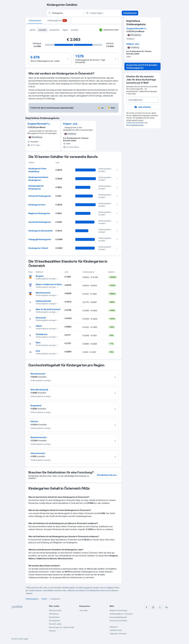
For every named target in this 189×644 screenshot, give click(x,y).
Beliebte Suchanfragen (119, 610)
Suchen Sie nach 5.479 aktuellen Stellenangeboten (142, 66)
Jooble (26, 639)
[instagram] (153, 607)
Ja (101, 108)
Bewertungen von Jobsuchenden (62, 627)
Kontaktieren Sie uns (107, 475)
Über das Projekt (55, 610)
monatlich (42, 30)
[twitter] (160, 607)
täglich (65, 30)
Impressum (114, 627)
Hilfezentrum (54, 614)
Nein (111, 108)
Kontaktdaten (54, 617)
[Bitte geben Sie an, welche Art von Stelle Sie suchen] (65, 13)
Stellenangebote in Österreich (121, 614)
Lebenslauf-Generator (118, 634)
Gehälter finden (116, 630)
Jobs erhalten (143, 107)
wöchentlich (54, 30)
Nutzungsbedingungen (135, 125)
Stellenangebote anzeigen (108, 170)
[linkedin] (167, 607)
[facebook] (146, 607)
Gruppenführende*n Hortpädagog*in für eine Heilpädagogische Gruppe (40, 124)
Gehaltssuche (130, 13)
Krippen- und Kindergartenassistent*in (75, 124)
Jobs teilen (84, 610)
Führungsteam (54, 621)
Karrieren (52, 631)
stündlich (75, 30)
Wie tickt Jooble (55, 624)
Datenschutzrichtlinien (135, 123)
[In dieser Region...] (103, 13)
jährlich (33, 30)
